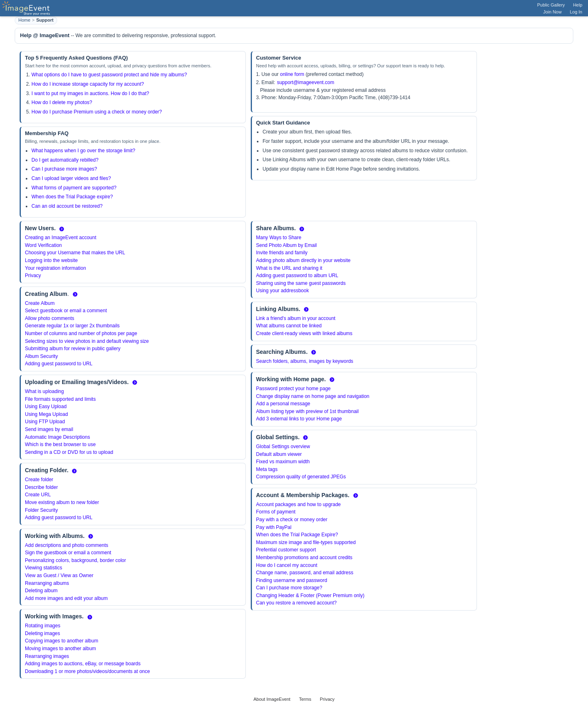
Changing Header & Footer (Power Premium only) (310, 595)
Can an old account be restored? (67, 206)
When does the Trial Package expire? (72, 197)
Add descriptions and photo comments (67, 545)
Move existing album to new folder (62, 502)
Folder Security (41, 510)
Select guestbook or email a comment (66, 311)
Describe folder (41, 487)
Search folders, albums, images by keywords (305, 361)
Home (24, 20)
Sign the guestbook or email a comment (68, 553)
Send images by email (49, 429)
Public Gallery (551, 5)
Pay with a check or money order (292, 520)
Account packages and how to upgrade (298, 504)
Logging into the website (51, 260)
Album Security (41, 356)
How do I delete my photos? (62, 102)
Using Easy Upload (46, 407)
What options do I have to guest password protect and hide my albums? (109, 75)
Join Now (552, 12)
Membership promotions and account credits (304, 558)
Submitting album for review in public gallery (73, 349)
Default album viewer (279, 454)
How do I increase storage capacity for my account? (88, 84)
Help (578, 5)
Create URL (38, 495)
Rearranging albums (47, 583)
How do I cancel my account (287, 565)
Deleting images (42, 633)
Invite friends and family (282, 253)
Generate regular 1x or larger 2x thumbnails (72, 326)
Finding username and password (292, 580)
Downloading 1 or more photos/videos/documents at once (87, 671)
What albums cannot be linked (289, 326)
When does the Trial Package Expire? (297, 535)
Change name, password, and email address (305, 573)
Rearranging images (47, 656)
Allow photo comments (50, 318)
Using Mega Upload (46, 414)
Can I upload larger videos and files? (71, 178)
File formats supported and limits (60, 399)
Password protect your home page (293, 389)
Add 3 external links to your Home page (299, 419)
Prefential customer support (286, 550)
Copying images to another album (61, 641)
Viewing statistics (43, 568)
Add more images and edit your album (66, 598)
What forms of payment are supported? (74, 188)
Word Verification (43, 245)
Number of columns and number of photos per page (81, 333)
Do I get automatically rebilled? (65, 160)
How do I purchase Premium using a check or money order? (97, 112)
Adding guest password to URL (59, 364)
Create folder (39, 480)
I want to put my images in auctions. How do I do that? (90, 93)
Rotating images (43, 626)
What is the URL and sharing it (289, 268)
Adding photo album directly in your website (303, 260)
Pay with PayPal (274, 527)
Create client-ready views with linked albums (304, 333)
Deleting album (41, 591)
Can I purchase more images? (64, 169)
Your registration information (56, 268)
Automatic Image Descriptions (57, 437)
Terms (305, 699)
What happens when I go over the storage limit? (83, 151)
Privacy (33, 275)
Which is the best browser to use (60, 444)
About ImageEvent (272, 699)
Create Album (40, 303)
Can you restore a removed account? (296, 603)
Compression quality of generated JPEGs (301, 477)
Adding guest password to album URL (297, 275)
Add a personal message (283, 404)
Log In (576, 12)
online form (292, 74)
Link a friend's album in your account (296, 318)
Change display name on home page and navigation (313, 396)
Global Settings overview (283, 447)
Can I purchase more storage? (289, 588)
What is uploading (44, 391)
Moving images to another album (60, 649)
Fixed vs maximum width (283, 462)
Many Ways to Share (279, 238)
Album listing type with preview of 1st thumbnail (307, 411)
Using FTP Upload (45, 422)
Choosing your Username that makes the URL (75, 253)
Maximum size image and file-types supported (306, 542)
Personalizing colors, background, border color (75, 560)
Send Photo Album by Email (286, 245)
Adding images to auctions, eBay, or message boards (83, 664)
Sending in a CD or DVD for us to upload (69, 452)
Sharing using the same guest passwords (301, 283)
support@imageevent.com (305, 82)
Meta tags (267, 469)
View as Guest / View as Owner (59, 575)
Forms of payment (276, 512)
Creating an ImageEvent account (61, 238)
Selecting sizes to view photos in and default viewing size (87, 341)
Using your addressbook (282, 291)
